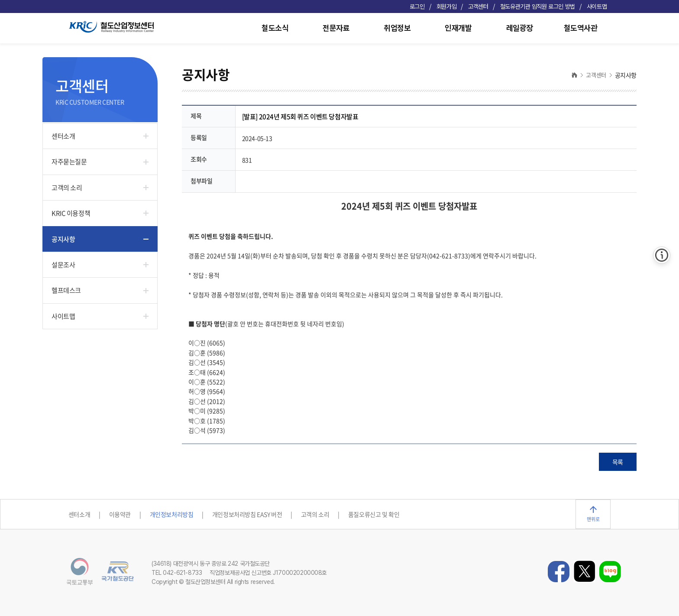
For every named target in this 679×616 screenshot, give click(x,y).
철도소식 (275, 28)
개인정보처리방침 (172, 514)
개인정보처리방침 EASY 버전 (247, 514)
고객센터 (478, 6)
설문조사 (63, 265)
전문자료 (336, 28)
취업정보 (397, 28)
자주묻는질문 (69, 162)
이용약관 (120, 514)
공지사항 (63, 239)
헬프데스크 (66, 290)
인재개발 (458, 28)
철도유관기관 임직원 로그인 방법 (538, 6)
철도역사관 (581, 28)
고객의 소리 (67, 188)
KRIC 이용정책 (71, 213)
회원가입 (446, 6)
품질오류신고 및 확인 (374, 514)
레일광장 (520, 28)
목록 (618, 462)
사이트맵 (597, 6)
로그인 (417, 6)
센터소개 (63, 136)
